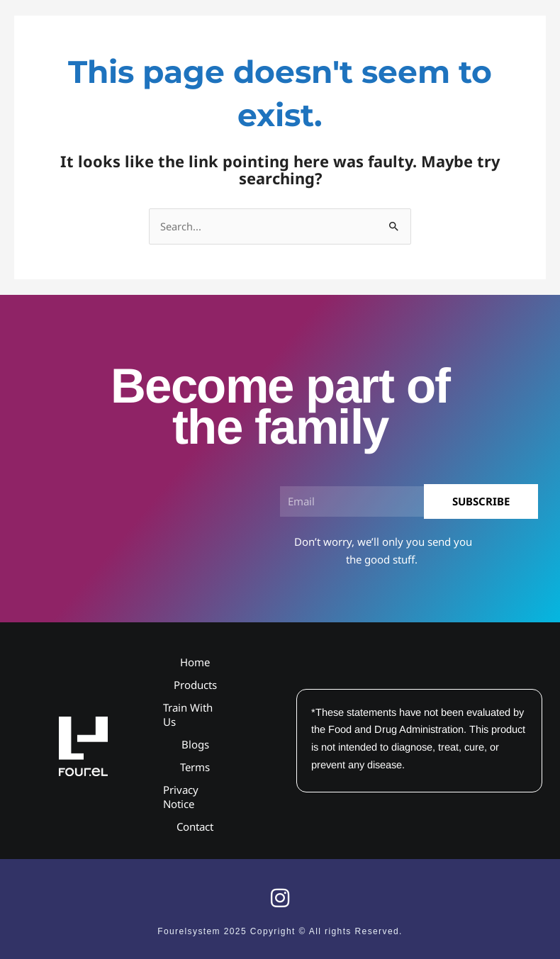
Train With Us (188, 714)
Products (195, 685)
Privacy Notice (181, 797)
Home (195, 662)
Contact (195, 826)
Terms (195, 767)
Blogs (195, 744)
